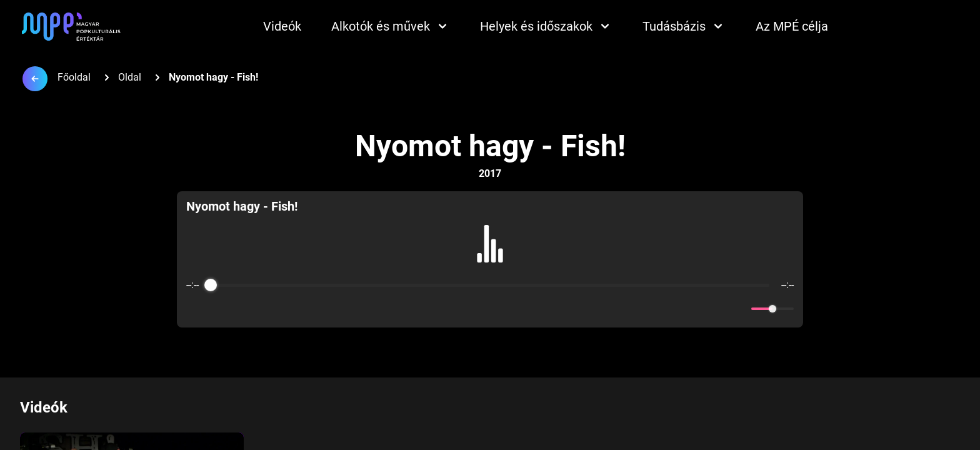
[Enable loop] (194, 309)
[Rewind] (463, 309)
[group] (490, 259)
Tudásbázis (684, 26)
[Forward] (517, 309)
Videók (282, 26)
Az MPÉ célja (792, 26)
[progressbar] (490, 285)
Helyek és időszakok (546, 26)
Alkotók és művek (391, 26)
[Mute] (739, 309)
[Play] (490, 309)
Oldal (130, 77)
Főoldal (74, 77)
